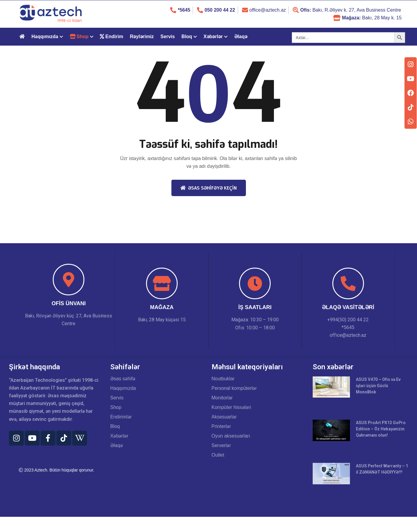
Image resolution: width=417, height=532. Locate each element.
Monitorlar (222, 398)
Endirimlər (121, 417)
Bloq (187, 37)
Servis (168, 37)
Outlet (218, 455)
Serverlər (221, 446)
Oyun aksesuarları (231, 436)
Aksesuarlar (224, 417)
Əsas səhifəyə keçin (208, 188)
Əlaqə (241, 37)
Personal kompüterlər (234, 388)
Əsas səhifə (123, 379)
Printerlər (221, 426)
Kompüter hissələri (231, 407)
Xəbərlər (213, 37)
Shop (116, 407)
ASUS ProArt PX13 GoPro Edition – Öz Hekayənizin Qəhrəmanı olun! (382, 430)
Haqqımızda (45, 37)
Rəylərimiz (142, 37)
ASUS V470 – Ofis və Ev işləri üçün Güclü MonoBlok (379, 386)
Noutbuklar (223, 379)
